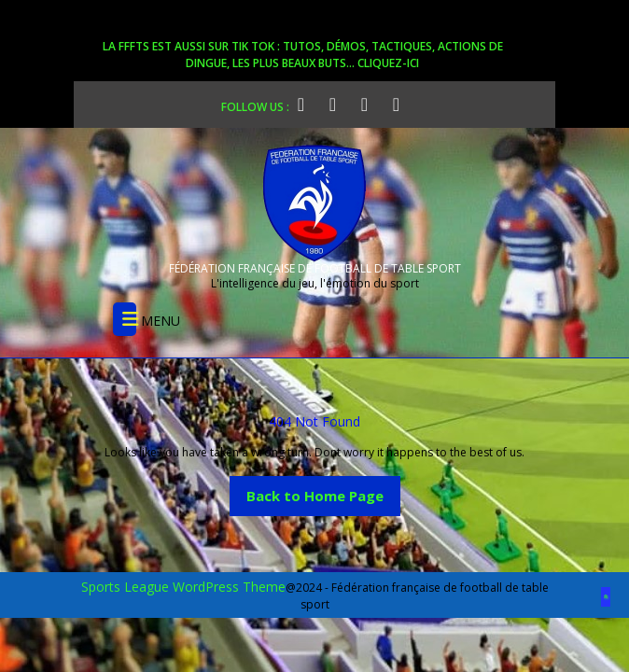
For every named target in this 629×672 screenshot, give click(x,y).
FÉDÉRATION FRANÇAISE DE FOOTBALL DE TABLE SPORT (315, 268)
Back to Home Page (323, 490)
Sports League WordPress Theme (183, 587)
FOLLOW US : (267, 105)
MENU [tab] (147, 319)
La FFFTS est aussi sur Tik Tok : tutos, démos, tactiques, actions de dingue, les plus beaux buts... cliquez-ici (303, 55)
